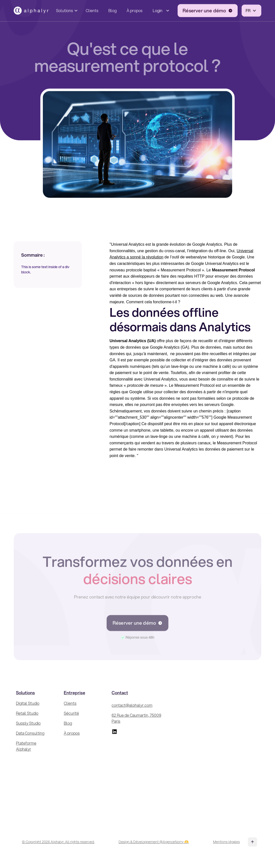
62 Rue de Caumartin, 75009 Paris (136, 718)
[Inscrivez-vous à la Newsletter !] (214, 752)
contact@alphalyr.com (132, 705)
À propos (135, 10)
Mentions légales (226, 842)
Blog (112, 10)
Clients (92, 10)
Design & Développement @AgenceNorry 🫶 (154, 842)
